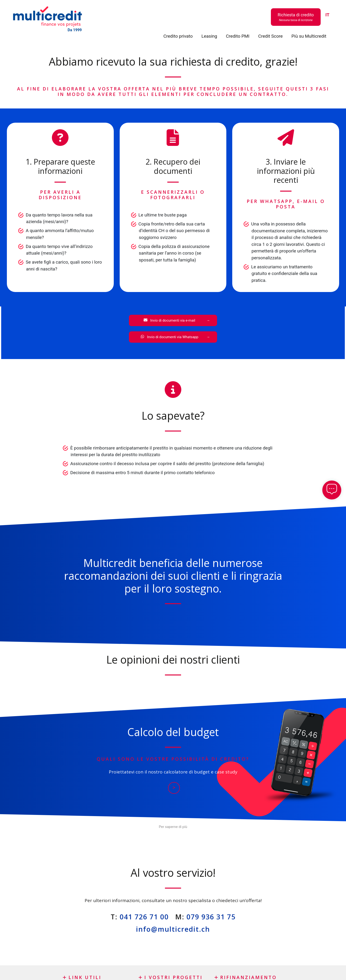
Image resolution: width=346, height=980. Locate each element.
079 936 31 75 (211, 917)
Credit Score (271, 36)
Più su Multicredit (309, 36)
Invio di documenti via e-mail (169, 320)
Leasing (209, 36)
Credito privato (178, 36)
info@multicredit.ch (173, 929)
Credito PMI (238, 36)
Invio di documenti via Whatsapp (169, 337)
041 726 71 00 (144, 917)
